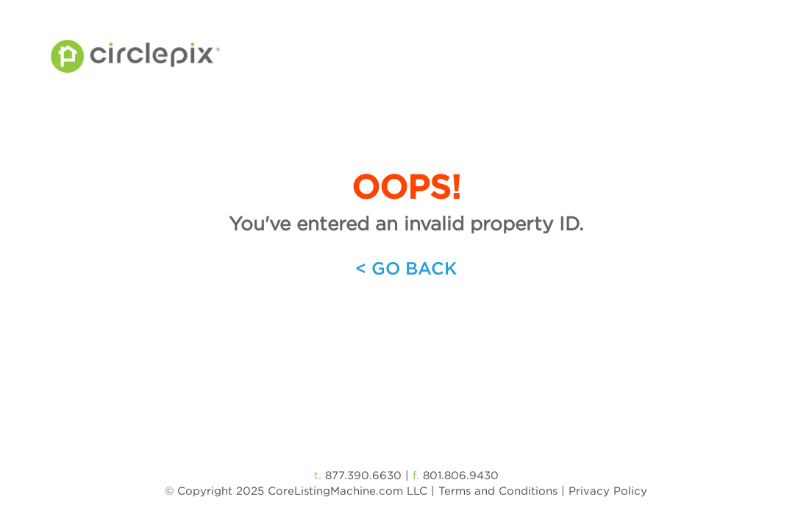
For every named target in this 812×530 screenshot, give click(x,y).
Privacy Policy (608, 491)
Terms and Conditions (498, 491)
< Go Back (406, 268)
